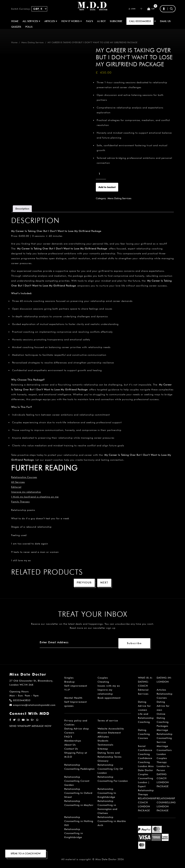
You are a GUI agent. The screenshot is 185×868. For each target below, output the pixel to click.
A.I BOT (101, 21)
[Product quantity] (101, 174)
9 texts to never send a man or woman (35, 552)
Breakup (70, 682)
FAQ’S (90, 21)
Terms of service (108, 721)
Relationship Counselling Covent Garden (77, 781)
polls (29, 27)
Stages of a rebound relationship (31, 527)
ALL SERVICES (31, 21)
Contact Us (71, 749)
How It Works (72, 21)
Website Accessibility (111, 729)
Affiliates (103, 737)
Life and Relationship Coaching (146, 718)
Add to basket (107, 187)
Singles (69, 678)
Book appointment (109, 698)
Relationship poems (23, 510)
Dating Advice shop (77, 729)
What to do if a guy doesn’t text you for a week (40, 518)
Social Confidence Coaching (145, 751)
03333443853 (20, 701)
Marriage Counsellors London (164, 751)
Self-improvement (76, 686)
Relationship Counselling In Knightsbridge (107, 793)
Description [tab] (22, 209)
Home (15, 21)
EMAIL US (165, 21)
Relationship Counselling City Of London (110, 769)
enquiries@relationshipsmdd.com (32, 706)
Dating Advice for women (144, 706)
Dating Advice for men (163, 706)
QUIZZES (16, 27)
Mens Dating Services (33, 42)
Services (143, 694)
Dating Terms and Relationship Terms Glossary (110, 757)
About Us (70, 745)
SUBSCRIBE (116, 21)
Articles (161, 690)
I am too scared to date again (30, 544)
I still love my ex (21, 560)
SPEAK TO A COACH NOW (26, 853)
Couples (103, 678)
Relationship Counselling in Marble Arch (112, 822)
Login (126, 9)
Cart (150, 9)
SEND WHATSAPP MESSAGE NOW (30, 727)
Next (105, 583)
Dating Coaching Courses (144, 735)
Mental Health (73, 698)
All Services (18, 482)
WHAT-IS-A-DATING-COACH (145, 682)
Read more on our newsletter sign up (93, 628)
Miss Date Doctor (106, 860)
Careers (69, 733)
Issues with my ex (109, 686)
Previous (84, 583)
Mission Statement (109, 733)
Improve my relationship (26, 492)
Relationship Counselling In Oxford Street (78, 793)
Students (103, 741)
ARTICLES (51, 21)
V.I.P (67, 690)
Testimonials (105, 745)
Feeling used (19, 535)
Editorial (16, 487)
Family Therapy (20, 502)
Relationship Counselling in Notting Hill (79, 822)
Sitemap (103, 749)
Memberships (73, 741)
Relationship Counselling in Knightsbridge (74, 834)
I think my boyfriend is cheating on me (35, 497)
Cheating (103, 682)
